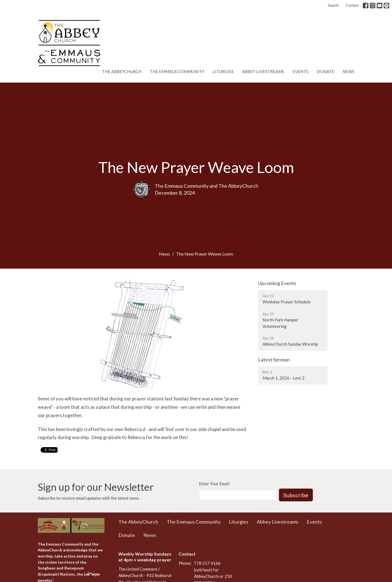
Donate (325, 71)
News (349, 71)
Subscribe (296, 495)
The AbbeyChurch (122, 71)
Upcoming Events (277, 283)
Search (333, 5)
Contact (352, 5)
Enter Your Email (214, 484)
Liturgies (223, 71)
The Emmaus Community (177, 71)
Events (300, 71)
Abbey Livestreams (263, 71)
